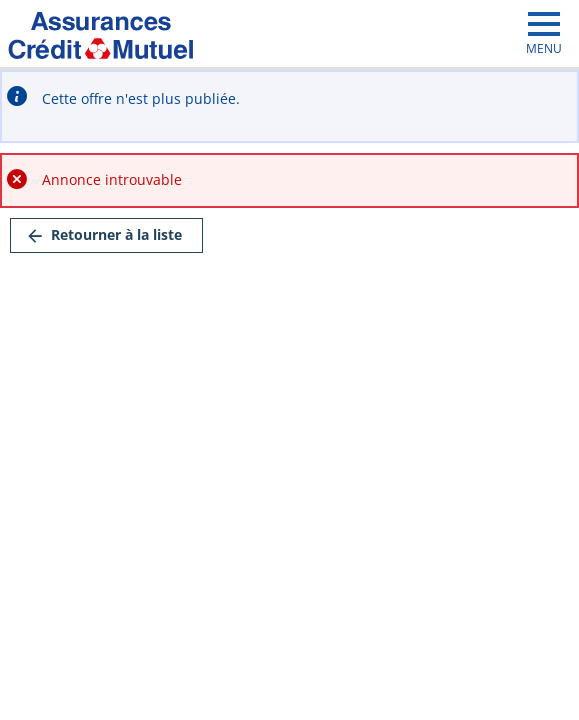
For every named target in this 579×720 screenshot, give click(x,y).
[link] (106, 235)
